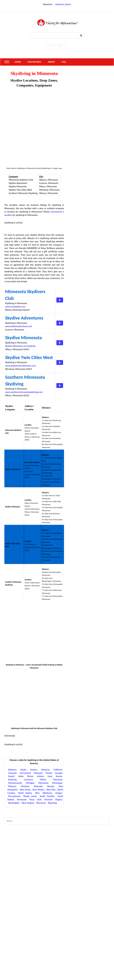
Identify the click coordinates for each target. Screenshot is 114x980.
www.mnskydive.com (15, 307)
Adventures (34, 62)
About (51, 62)
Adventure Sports (63, 4)
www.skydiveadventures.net (19, 326)
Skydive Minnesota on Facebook (20, 346)
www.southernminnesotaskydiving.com (24, 392)
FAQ (64, 62)
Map (13, 168)
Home (18, 62)
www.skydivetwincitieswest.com (20, 366)
